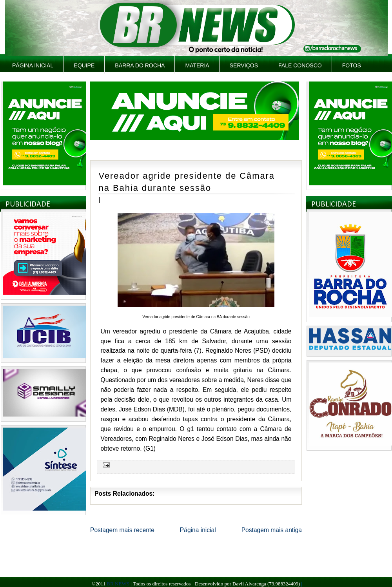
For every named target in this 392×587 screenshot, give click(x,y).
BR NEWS (118, 584)
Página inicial (33, 65)
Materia (197, 65)
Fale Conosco (300, 65)
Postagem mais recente (122, 530)
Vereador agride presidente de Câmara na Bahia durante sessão (187, 182)
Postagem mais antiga (272, 530)
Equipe (84, 65)
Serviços (244, 65)
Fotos (352, 65)
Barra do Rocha (140, 65)
